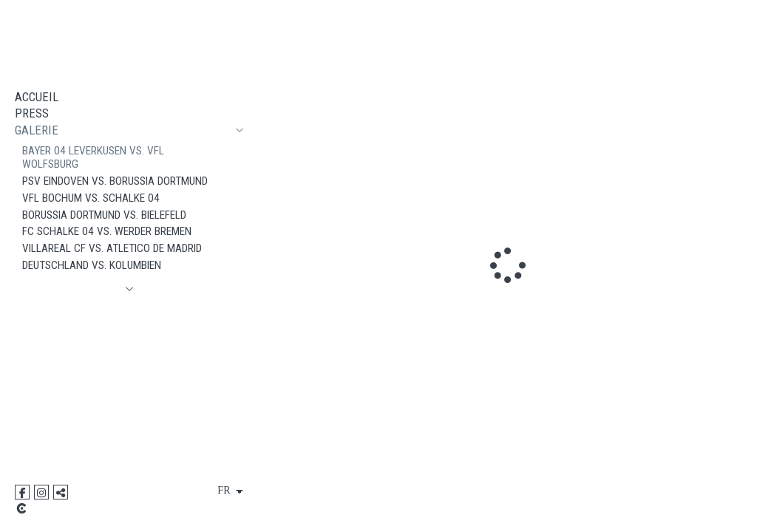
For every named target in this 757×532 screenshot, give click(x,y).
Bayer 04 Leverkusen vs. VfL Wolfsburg (93, 158)
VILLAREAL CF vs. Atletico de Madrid (112, 248)
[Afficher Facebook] (22, 492)
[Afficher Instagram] (41, 492)
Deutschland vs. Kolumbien (92, 265)
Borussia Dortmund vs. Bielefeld (104, 215)
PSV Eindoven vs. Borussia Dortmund (115, 181)
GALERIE (37, 130)
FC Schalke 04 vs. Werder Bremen (107, 231)
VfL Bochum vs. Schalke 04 (91, 198)
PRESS (32, 113)
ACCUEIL (37, 97)
